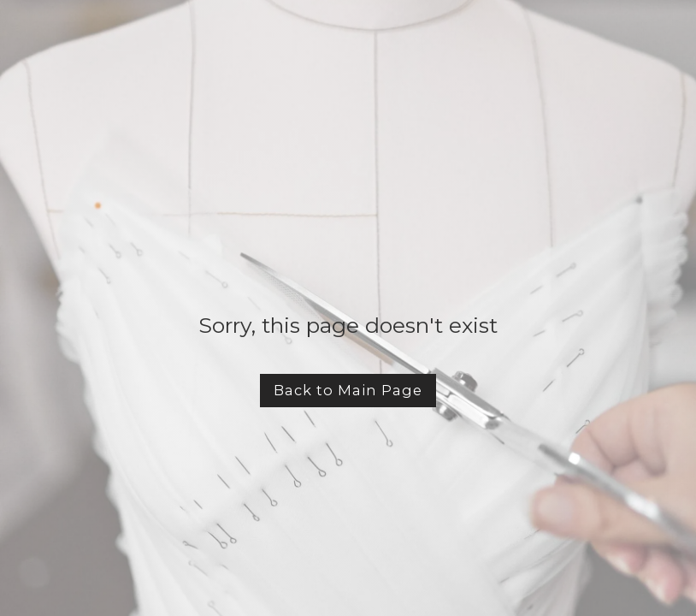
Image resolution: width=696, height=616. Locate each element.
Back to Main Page (348, 390)
